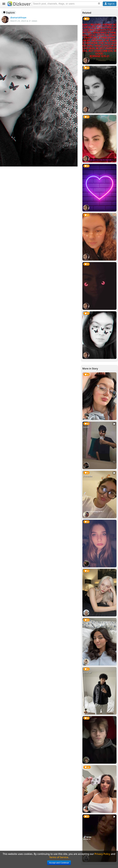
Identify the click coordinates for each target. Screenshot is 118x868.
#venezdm (88, 476)
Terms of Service (59, 857)
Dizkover (19, 4)
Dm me (86, 427)
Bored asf (87, 673)
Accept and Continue (59, 863)
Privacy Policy (102, 854)
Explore (9, 13)
